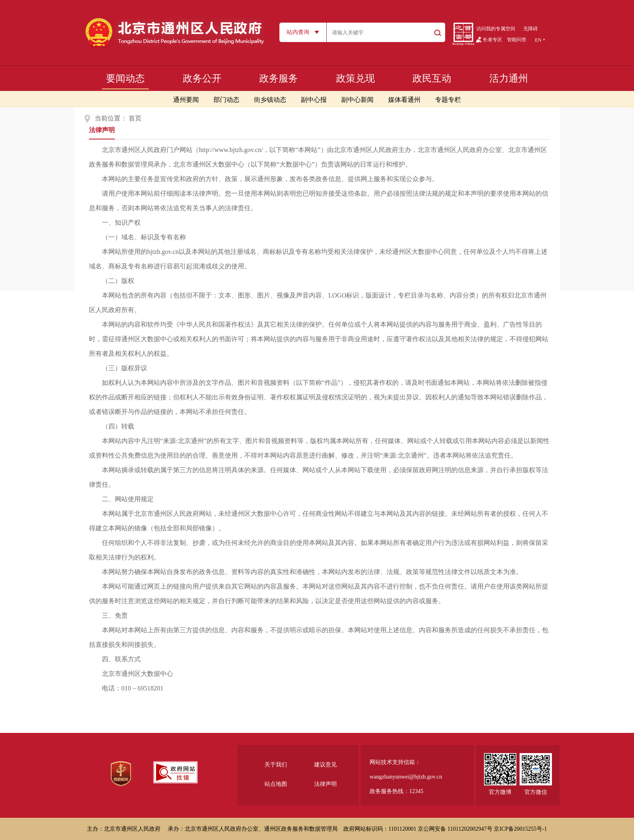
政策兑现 (355, 78)
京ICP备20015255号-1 (520, 829)
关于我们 (276, 765)
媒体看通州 (404, 100)
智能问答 (517, 40)
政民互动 (432, 78)
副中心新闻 (357, 100)
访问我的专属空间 (496, 29)
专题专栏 (448, 100)
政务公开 (202, 78)
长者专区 (492, 40)
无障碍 (530, 29)
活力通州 (509, 78)
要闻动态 (125, 78)
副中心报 (314, 100)
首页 (135, 118)
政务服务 (279, 78)
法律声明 (102, 130)
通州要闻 (186, 100)
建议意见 (325, 765)
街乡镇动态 (270, 100)
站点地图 (276, 784)
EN (538, 40)
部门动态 (226, 100)
